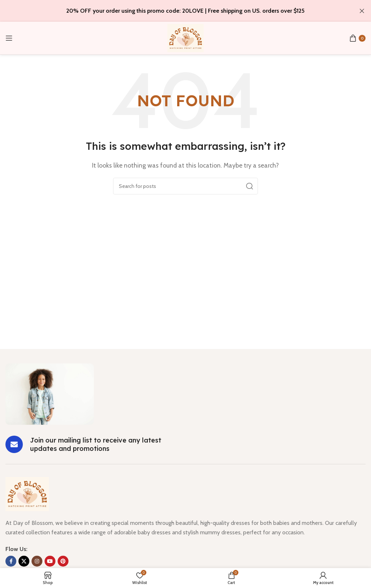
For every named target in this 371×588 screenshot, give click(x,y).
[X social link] (24, 561)
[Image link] (50, 393)
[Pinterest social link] (63, 561)
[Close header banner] (362, 11)
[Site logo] (185, 38)
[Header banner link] (175, 11)
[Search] (185, 186)
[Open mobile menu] (9, 38)
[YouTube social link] (50, 561)
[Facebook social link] (11, 561)
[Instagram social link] (37, 561)
